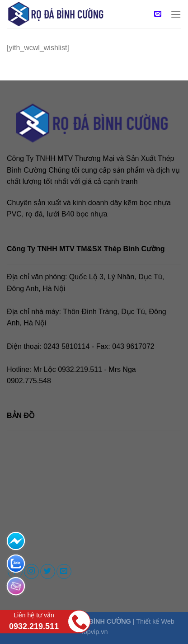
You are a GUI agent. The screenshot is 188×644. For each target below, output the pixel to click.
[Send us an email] (64, 571)
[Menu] (176, 14)
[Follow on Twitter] (48, 571)
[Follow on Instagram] (31, 571)
